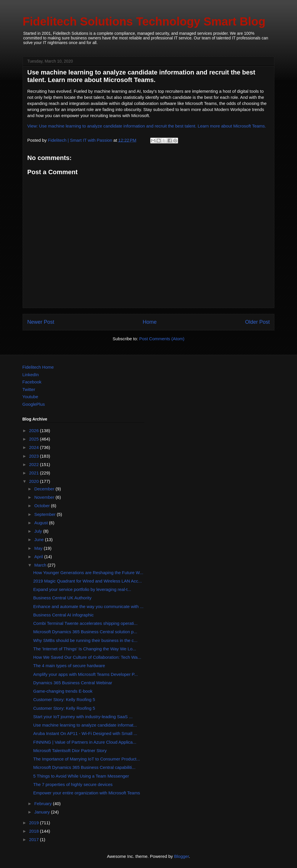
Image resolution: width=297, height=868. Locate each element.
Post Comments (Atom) (162, 339)
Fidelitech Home (38, 367)
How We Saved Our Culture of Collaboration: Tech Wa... (87, 657)
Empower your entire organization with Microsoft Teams (87, 793)
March (41, 565)
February (44, 804)
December (45, 489)
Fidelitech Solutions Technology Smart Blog (144, 21)
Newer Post (41, 322)
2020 (35, 481)
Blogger (181, 856)
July (39, 531)
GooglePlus (34, 404)
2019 (35, 823)
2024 (35, 447)
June (40, 539)
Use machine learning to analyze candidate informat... (85, 725)
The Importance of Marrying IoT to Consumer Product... (87, 759)
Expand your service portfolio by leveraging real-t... (82, 589)
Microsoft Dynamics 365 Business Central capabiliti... (85, 767)
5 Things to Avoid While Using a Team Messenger (81, 776)
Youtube (30, 397)
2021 (35, 473)
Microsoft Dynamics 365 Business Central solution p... (85, 632)
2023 (35, 456)
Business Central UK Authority (63, 598)
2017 (35, 839)
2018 (35, 831)
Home (150, 322)
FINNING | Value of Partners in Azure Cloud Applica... (85, 742)
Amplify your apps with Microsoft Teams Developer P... (86, 674)
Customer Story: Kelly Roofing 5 (64, 699)
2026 (35, 431)
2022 (35, 464)
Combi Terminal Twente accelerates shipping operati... (86, 623)
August (42, 523)
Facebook (32, 382)
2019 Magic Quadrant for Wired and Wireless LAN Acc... (88, 581)
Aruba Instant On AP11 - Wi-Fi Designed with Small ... (85, 733)
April (39, 557)
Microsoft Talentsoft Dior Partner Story (70, 750)
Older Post (257, 322)
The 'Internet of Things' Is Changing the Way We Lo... (85, 649)
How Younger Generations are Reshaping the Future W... (88, 573)
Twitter (29, 389)
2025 (35, 439)
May (39, 548)
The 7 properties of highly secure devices (73, 784)
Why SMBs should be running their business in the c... (85, 640)
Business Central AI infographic (64, 615)
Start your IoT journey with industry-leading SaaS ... (83, 717)
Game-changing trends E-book (63, 691)
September (46, 514)
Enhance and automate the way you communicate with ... (88, 606)
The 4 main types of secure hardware (69, 666)
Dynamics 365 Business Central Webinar (73, 683)
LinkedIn (31, 375)
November (45, 497)
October (43, 506)
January (43, 812)
